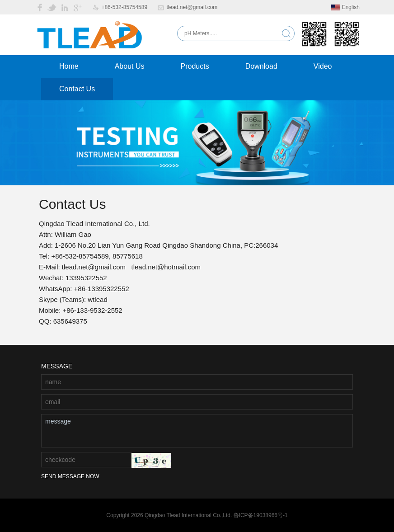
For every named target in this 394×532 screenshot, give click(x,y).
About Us (130, 66)
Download (261, 66)
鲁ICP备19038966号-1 (261, 515)
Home (69, 66)
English (345, 7)
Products (195, 66)
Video (323, 66)
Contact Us (77, 89)
